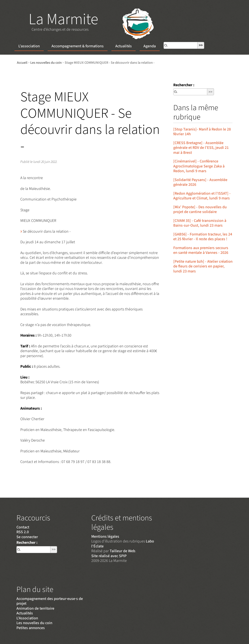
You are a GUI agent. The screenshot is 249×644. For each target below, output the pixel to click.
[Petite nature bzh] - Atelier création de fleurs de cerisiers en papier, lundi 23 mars (203, 266)
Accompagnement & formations (78, 46)
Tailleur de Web (122, 551)
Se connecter (27, 537)
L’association (29, 46)
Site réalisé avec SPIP (109, 556)
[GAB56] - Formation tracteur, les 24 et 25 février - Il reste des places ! (203, 237)
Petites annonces (31, 628)
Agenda (150, 46)
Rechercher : (184, 85)
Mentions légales (105, 537)
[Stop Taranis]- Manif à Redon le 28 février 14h (202, 132)
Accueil (22, 63)
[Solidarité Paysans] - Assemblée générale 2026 (200, 182)
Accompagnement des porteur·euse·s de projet (50, 601)
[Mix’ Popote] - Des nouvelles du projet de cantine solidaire (200, 210)
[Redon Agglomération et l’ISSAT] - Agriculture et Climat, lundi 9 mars (202, 196)
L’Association (27, 618)
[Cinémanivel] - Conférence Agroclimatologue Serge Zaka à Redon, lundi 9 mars (199, 166)
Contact (23, 527)
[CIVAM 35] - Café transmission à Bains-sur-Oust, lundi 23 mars (200, 223)
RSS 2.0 (23, 532)
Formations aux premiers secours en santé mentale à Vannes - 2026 (201, 250)
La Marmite (63, 19)
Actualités (124, 46)
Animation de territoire (35, 608)
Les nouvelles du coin (46, 63)
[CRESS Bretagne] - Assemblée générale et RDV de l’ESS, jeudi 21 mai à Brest (201, 148)
